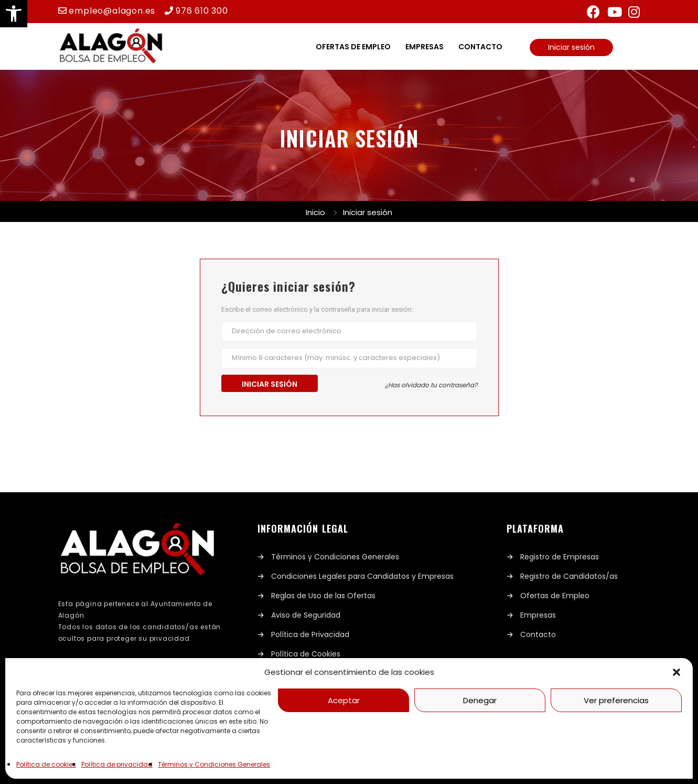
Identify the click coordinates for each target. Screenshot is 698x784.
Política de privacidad (117, 764)
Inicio (315, 212)
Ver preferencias (616, 700)
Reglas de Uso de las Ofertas (323, 596)
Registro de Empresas (560, 557)
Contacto (480, 47)
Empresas (425, 47)
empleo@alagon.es (112, 11)
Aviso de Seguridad (306, 615)
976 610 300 (202, 11)
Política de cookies (46, 764)
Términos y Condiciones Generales (214, 764)
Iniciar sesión (571, 47)
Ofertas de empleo (353, 47)
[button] (14, 14)
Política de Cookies (306, 654)
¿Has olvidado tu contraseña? (431, 385)
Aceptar (344, 700)
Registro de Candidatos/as (569, 576)
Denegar (480, 700)
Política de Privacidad (310, 634)
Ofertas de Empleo (555, 596)
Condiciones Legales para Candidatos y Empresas (362, 576)
